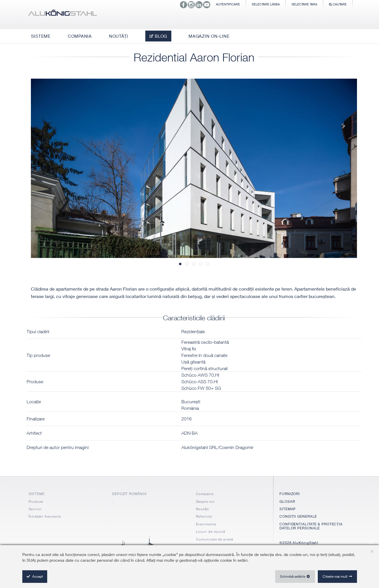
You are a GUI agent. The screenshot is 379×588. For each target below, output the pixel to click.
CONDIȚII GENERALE (298, 516)
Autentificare (228, 4)
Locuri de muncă (211, 532)
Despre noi (205, 501)
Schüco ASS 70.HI (200, 382)
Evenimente (206, 524)
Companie (205, 494)
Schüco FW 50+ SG (201, 388)
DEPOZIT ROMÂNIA (129, 494)
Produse (36, 501)
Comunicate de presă (215, 539)
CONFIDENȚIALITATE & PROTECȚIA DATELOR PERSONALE (311, 526)
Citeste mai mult (335, 576)
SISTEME (37, 494)
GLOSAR (287, 501)
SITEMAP (288, 509)
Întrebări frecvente (45, 516)
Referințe (204, 516)
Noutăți (203, 509)
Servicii (35, 509)
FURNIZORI (290, 494)
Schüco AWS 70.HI (200, 375)
